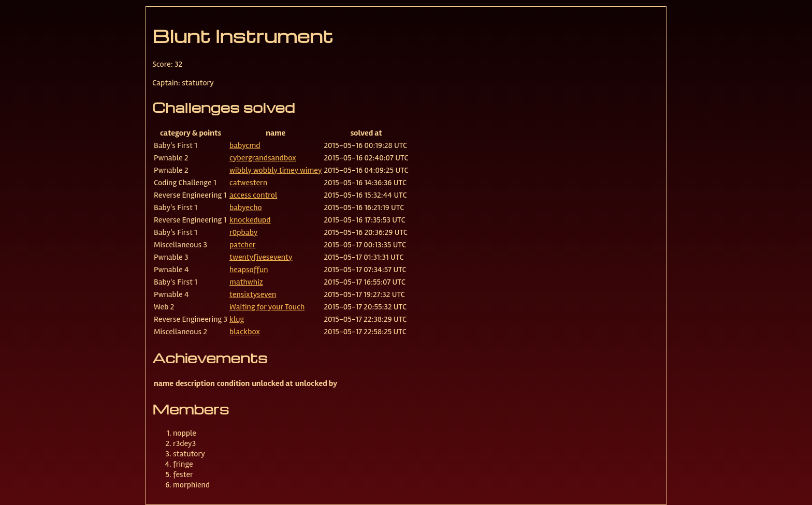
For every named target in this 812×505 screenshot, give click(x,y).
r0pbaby (243, 232)
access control (253, 195)
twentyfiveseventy (261, 257)
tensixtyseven (253, 294)
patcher (242, 245)
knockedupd (250, 220)
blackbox (245, 332)
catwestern (248, 183)
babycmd (245, 145)
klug (237, 319)
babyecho (246, 207)
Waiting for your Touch (267, 307)
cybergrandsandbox (263, 158)
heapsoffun (249, 270)
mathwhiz (246, 282)
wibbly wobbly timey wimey (275, 170)
